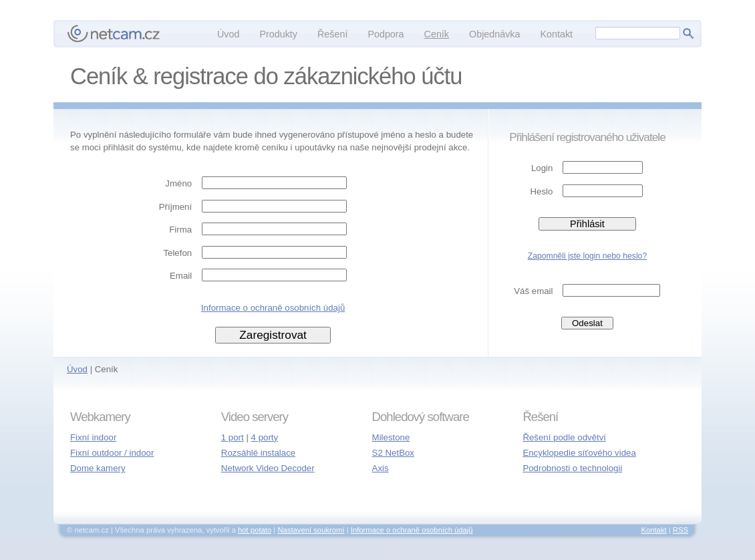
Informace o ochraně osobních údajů (273, 308)
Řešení (332, 34)
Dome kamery (98, 468)
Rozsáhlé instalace (258, 453)
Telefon (177, 253)
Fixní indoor (93, 437)
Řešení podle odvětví (564, 437)
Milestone (391, 437)
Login (542, 168)
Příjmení (175, 207)
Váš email (533, 291)
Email (181, 276)
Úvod (77, 369)
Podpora (386, 34)
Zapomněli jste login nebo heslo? (587, 256)
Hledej (688, 33)
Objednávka (494, 34)
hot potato (255, 530)
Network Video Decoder (268, 468)
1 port (233, 437)
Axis (381, 468)
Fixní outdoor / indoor (112, 453)
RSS (681, 530)
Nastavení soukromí (311, 530)
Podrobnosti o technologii (572, 468)
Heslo (542, 191)
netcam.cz (114, 33)
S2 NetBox (393, 453)
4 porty (265, 437)
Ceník (437, 34)
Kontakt (556, 34)
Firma (180, 230)
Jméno (178, 183)
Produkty (278, 34)
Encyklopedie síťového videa (579, 453)
